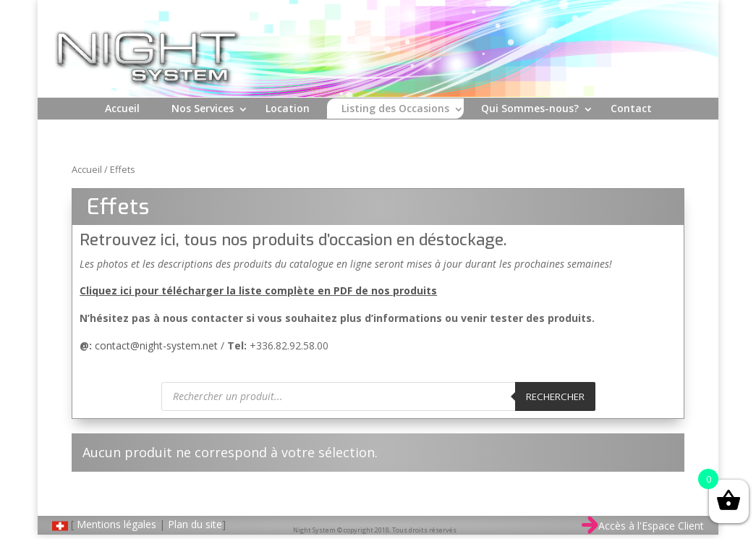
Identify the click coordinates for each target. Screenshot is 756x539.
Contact (631, 108)
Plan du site (195, 524)
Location (288, 108)
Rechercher (555, 396)
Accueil (122, 108)
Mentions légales (116, 524)
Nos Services (203, 108)
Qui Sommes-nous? (530, 108)
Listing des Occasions (395, 108)
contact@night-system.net (156, 345)
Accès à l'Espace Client (643, 526)
